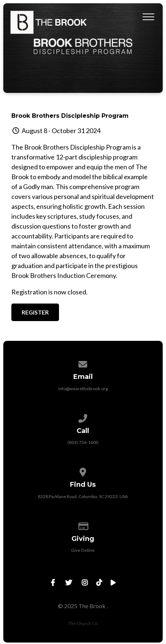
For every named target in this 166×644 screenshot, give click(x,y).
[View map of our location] (83, 471)
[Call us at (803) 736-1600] (83, 417)
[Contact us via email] (83, 363)
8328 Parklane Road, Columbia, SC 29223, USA (83, 496)
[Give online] (83, 525)
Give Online (83, 550)
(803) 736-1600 (83, 442)
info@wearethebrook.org (83, 389)
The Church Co (83, 623)
